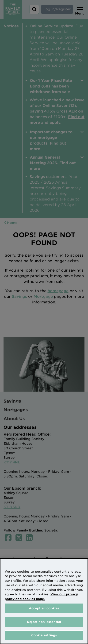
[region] (44, 601)
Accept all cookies (44, 608)
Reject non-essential (44, 622)
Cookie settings (44, 635)
